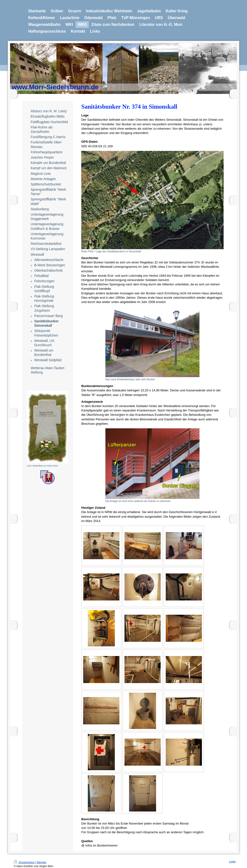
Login (232, 861)
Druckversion (24, 862)
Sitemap (41, 862)
